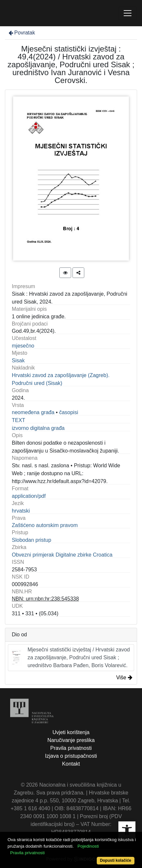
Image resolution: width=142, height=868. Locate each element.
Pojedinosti (88, 846)
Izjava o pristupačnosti (71, 756)
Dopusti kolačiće (116, 860)
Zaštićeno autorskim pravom (45, 525)
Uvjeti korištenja (71, 732)
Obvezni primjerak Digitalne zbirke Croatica (62, 555)
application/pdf (29, 496)
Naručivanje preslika (71, 740)
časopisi (69, 412)
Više (124, 677)
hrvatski (21, 511)
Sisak (18, 360)
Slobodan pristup (31, 540)
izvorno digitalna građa (38, 428)
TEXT (19, 420)
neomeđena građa (33, 412)
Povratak (21, 33)
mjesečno (23, 346)
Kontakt (71, 764)
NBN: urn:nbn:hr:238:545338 (45, 599)
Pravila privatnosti (71, 748)
